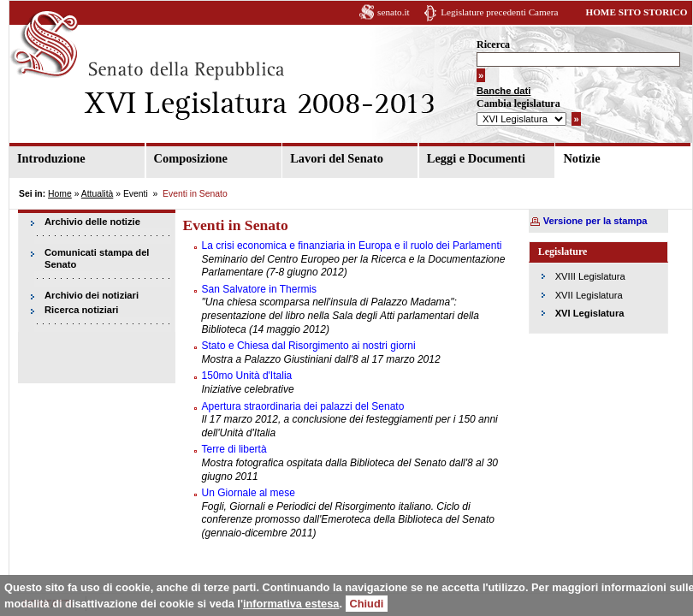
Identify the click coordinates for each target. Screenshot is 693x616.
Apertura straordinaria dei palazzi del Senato (303, 406)
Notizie (581, 158)
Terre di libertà (234, 449)
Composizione (191, 158)
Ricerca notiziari (81, 310)
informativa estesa (291, 604)
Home (60, 194)
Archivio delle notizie (92, 222)
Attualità (98, 194)
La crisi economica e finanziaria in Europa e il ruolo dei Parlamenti (352, 246)
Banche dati (503, 91)
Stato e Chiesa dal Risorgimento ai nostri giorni (309, 346)
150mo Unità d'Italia (247, 376)
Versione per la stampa (595, 221)
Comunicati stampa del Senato (97, 259)
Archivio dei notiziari (92, 295)
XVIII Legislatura (590, 276)
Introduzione (51, 158)
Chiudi (367, 604)
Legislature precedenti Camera (499, 12)
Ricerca (493, 44)
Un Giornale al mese (249, 493)
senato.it (394, 12)
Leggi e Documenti (476, 158)
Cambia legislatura (518, 104)
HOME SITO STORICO (636, 12)
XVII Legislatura (589, 295)
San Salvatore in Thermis (260, 289)
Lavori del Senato (337, 158)
